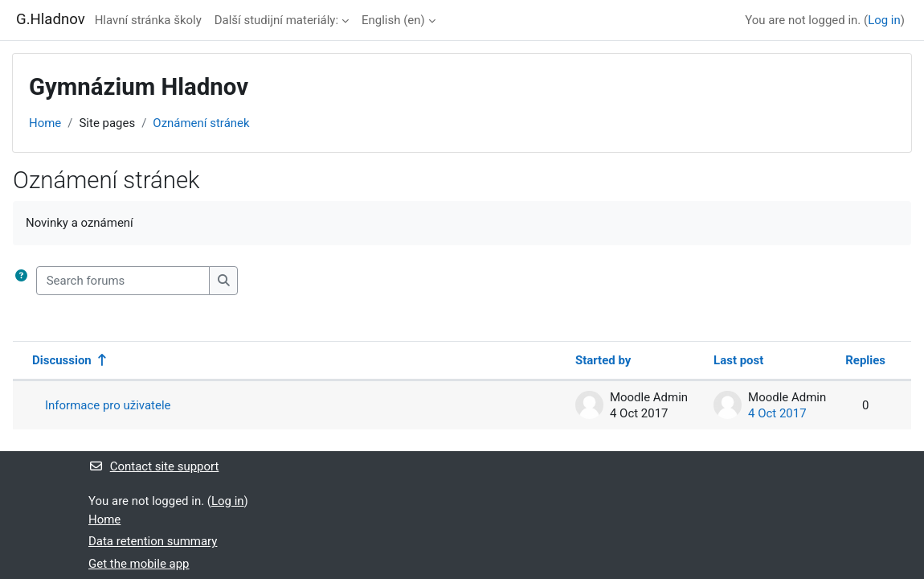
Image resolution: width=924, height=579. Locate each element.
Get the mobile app (139, 564)
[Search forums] (123, 281)
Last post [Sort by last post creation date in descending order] (738, 360)
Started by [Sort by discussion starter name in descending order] (603, 360)
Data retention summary (153, 541)
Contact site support (153, 466)
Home (45, 123)
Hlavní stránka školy (148, 20)
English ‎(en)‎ (393, 20)
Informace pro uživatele (108, 405)
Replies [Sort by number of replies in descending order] (865, 360)
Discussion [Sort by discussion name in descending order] (62, 360)
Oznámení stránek (201, 123)
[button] (21, 281)
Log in (884, 20)
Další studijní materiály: (276, 20)
